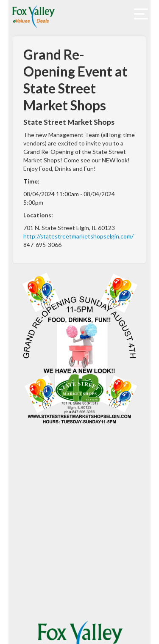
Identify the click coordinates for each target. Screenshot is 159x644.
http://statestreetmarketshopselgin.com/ (78, 236)
